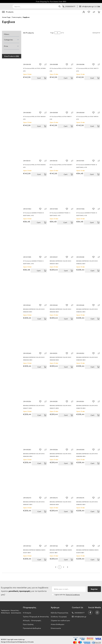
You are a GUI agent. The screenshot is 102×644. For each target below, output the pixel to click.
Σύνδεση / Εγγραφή (59, 615)
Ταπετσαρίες (17, 16)
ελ (96, 6)
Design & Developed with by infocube (17, 640)
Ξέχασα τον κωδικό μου (60, 619)
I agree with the (67, 593)
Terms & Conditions (73, 593)
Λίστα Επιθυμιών (58, 623)
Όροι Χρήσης (28, 623)
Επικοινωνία (56, 626)
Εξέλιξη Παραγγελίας (60, 611)
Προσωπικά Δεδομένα (32, 626)
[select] (90, 31)
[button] (11, 38)
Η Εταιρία (27, 611)
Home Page (6, 16)
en (99, 6)
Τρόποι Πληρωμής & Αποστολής (36, 615)
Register (94, 587)
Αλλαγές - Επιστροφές (32, 619)
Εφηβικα (26, 16)
